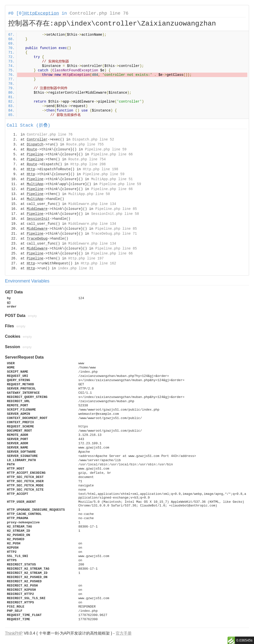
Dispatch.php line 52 (93, 140)
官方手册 (124, 633)
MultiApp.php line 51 (112, 179)
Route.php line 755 (85, 144)
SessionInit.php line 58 (115, 214)
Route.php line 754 (87, 159)
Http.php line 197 (86, 258)
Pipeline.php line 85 (116, 209)
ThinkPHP (14, 633)
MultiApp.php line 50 (89, 194)
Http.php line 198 (101, 169)
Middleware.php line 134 (92, 204)
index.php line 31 (76, 268)
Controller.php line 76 (99, 13)
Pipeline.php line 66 (112, 154)
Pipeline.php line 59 (106, 149)
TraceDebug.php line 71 (114, 234)
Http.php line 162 (99, 263)
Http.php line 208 (88, 164)
